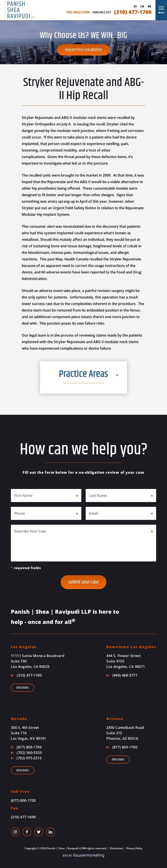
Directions (23, 688)
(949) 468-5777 (122, 675)
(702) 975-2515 (26, 758)
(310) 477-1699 (23, 817)
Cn (142, 7)
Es (135, 7)
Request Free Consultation (83, 50)
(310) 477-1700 (133, 12)
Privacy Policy (134, 848)
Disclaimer (116, 848)
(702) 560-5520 (26, 753)
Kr (149, 7)
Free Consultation (78, 12)
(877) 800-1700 (26, 747)
